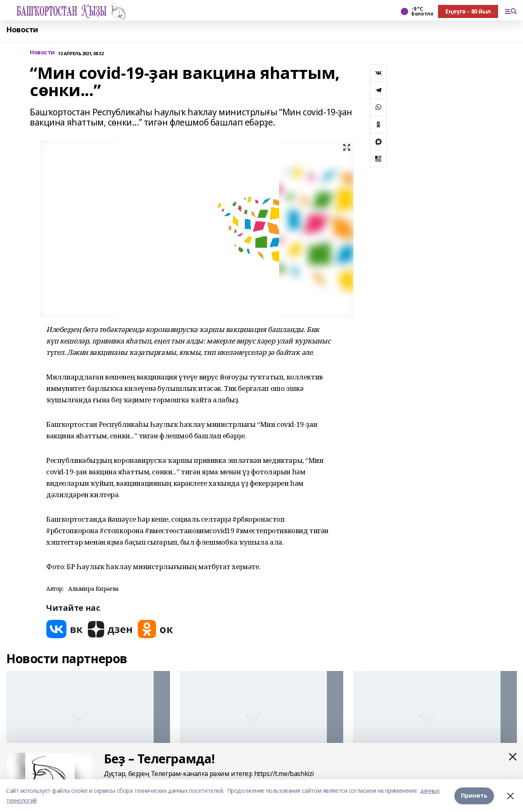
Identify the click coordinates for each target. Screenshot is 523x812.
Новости (22, 30)
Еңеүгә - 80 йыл (468, 11)
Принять (474, 795)
